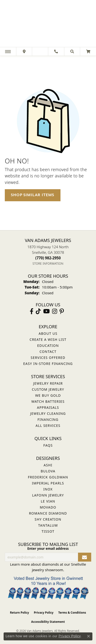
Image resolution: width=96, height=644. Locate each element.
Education (48, 345)
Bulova (48, 471)
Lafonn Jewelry (48, 495)
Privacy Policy (44, 613)
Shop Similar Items (33, 195)
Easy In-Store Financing (48, 364)
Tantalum (48, 525)
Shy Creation (48, 519)
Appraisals (48, 407)
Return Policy (19, 613)
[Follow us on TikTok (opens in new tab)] (38, 311)
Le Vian (48, 501)
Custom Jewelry (48, 389)
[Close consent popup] (89, 636)
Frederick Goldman (48, 477)
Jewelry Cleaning (48, 413)
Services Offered (48, 358)
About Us (48, 333)
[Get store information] (48, 264)
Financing (48, 419)
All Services (48, 426)
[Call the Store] (48, 258)
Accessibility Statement (48, 622)
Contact (48, 352)
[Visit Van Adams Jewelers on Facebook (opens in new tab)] (32, 311)
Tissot (48, 531)
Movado (48, 507)
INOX (48, 489)
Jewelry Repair (48, 383)
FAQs (48, 445)
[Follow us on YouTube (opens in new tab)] (46, 311)
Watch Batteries (48, 401)
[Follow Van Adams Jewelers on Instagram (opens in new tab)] (55, 311)
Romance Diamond (48, 513)
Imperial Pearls (48, 483)
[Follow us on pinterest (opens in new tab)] (62, 311)
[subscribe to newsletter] (85, 557)
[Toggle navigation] (8, 51)
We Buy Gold (48, 395)
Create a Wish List (48, 339)
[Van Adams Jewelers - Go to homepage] (48, 24)
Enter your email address (48, 548)
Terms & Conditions (72, 613)
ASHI (48, 465)
